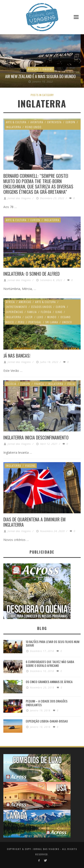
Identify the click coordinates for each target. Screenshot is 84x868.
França (39, 384)
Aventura (37, 122)
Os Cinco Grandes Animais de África (49, 682)
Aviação (33, 69)
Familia (32, 312)
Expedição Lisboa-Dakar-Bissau (47, 721)
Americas (25, 302)
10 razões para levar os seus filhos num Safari (53, 643)
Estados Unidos (41, 307)
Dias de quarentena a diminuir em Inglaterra (34, 522)
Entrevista (54, 122)
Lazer (29, 317)
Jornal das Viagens (19, 198)
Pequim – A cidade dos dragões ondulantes (47, 703)
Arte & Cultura (16, 122)
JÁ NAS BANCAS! (17, 356)
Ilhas (59, 312)
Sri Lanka (52, 322)
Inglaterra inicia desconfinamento (36, 437)
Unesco (67, 322)
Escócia (11, 384)
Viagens (48, 69)
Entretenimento (16, 307)
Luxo (40, 317)
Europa (70, 122)
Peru (21, 322)
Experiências (14, 312)
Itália (71, 384)
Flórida (46, 312)
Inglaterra (13, 127)
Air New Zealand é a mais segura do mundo (40, 76)
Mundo (52, 317)
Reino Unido (33, 127)
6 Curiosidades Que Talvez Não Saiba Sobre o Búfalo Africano (50, 664)
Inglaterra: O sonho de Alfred (31, 274)
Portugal (35, 322)
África (10, 302)
